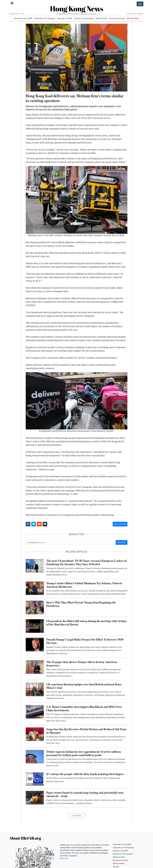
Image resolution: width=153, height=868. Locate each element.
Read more (64, 858)
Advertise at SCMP (65, 18)
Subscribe (122, 542)
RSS (116, 867)
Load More (76, 816)
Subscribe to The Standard (45, 18)
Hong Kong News (77, 9)
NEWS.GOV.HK (101, 18)
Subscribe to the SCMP (23, 18)
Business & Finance (117, 18)
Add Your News (133, 18)
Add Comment (120, 524)
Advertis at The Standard (84, 18)
